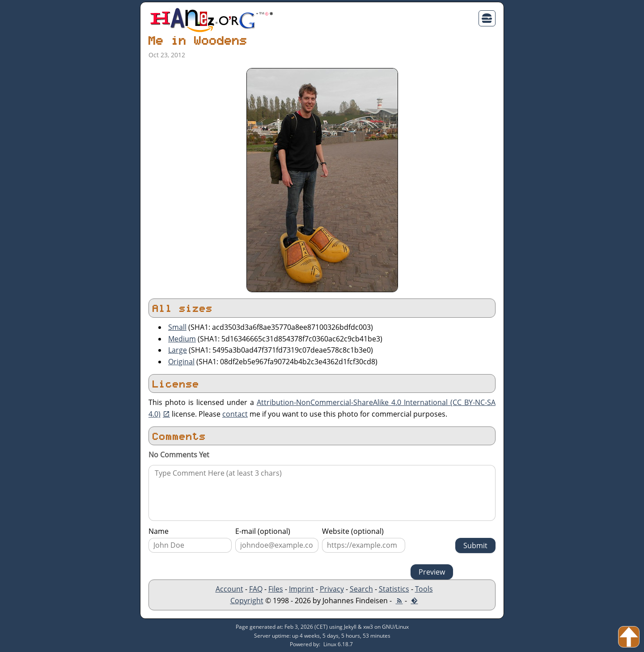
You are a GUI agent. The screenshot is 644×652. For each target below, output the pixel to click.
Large (178, 350)
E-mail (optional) (263, 531)
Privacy (332, 589)
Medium (182, 339)
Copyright (247, 601)
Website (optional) (353, 531)
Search (361, 589)
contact (235, 414)
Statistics (394, 589)
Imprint (301, 589)
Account (229, 589)
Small (177, 327)
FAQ (256, 589)
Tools (424, 589)
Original (181, 362)
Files (276, 589)
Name (159, 531)
